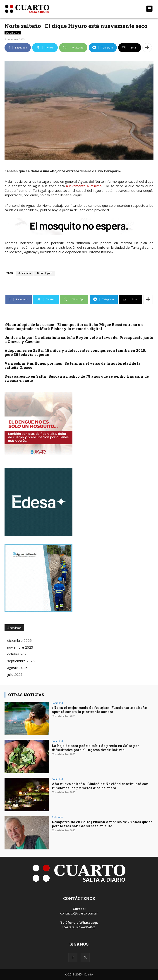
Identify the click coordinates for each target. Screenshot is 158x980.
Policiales (57, 817)
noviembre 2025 (20, 647)
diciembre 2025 (19, 640)
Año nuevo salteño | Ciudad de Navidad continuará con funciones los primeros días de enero (100, 786)
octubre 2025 (18, 654)
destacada (25, 273)
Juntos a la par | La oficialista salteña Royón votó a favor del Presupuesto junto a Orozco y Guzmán (79, 339)
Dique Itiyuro (45, 273)
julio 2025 (15, 674)
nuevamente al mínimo (84, 186)
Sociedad (13, 33)
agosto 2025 (17, 668)
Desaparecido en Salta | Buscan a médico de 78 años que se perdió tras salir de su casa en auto (77, 378)
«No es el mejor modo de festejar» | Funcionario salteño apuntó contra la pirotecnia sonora (99, 710)
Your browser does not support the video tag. (38, 502)
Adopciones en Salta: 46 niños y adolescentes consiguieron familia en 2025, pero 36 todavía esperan (75, 352)
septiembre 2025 (21, 661)
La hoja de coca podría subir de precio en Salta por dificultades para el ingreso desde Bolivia (95, 748)
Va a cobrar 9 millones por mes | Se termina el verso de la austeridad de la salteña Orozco (73, 365)
